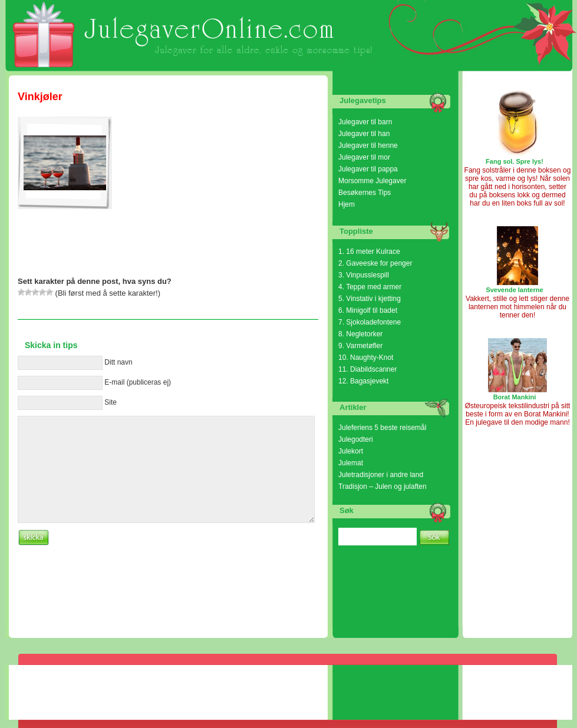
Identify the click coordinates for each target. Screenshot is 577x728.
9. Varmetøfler (360, 346)
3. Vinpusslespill (364, 275)
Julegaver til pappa (368, 169)
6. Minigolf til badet (368, 310)
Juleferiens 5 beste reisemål (382, 428)
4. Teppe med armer (370, 287)
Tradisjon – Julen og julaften (383, 487)
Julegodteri (356, 439)
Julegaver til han (364, 134)
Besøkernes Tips (365, 193)
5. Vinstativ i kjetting (370, 299)
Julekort (351, 451)
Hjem (347, 204)
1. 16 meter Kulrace (369, 252)
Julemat (351, 463)
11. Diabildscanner (367, 369)
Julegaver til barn (365, 122)
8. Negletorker (360, 334)
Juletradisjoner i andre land (381, 475)
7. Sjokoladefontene (370, 322)
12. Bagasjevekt (363, 381)
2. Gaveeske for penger (375, 263)
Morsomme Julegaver (372, 181)
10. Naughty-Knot (366, 358)
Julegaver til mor (364, 157)
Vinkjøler (40, 97)
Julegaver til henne (368, 145)
